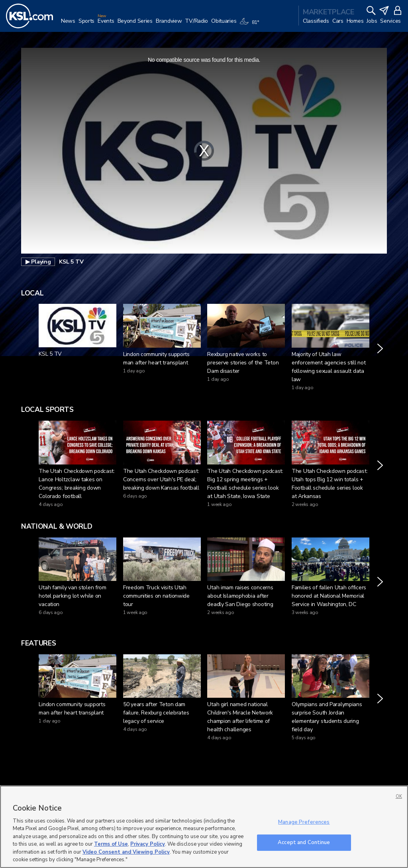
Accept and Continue (304, 842)
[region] (204, 827)
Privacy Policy (148, 844)
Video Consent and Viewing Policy (126, 852)
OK (399, 796)
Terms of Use (111, 844)
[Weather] (251, 25)
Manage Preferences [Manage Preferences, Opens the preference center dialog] (304, 822)
